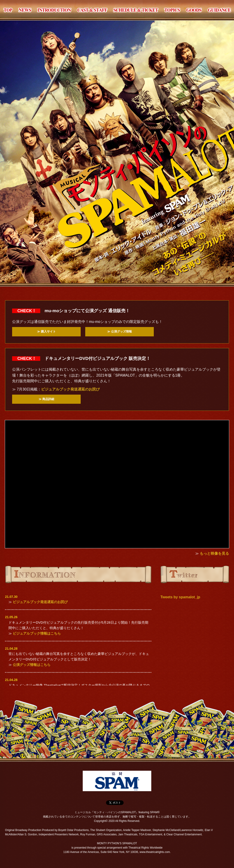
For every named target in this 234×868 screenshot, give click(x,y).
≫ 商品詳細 (47, 399)
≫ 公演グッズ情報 (120, 331)
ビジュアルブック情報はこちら (37, 633)
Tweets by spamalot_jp (180, 597)
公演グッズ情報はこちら (32, 665)
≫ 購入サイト (46, 331)
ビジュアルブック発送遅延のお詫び (70, 389)
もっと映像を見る (214, 553)
